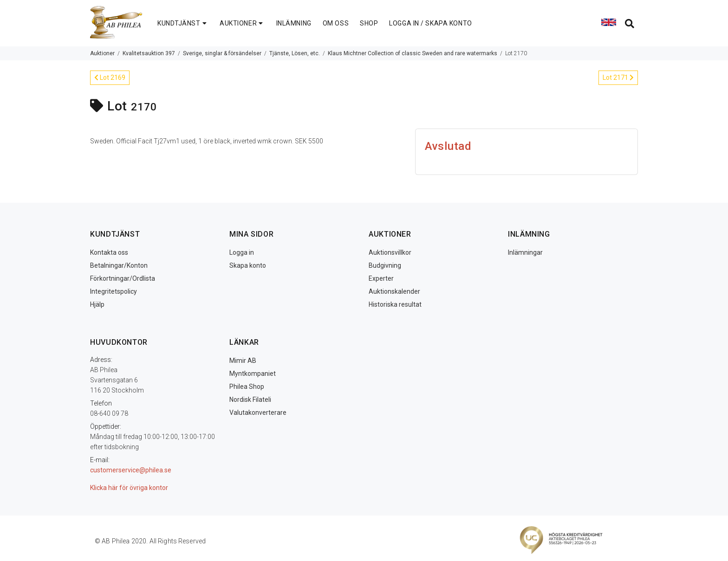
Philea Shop (247, 387)
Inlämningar (525, 252)
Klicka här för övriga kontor (129, 488)
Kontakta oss (109, 252)
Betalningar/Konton (119, 265)
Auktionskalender (394, 291)
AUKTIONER (242, 23)
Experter (381, 278)
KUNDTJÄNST (183, 23)
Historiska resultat (395, 304)
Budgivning (385, 265)
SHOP (369, 23)
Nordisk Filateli (250, 400)
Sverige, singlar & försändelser (222, 53)
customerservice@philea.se (131, 470)
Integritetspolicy (114, 291)
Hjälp (97, 304)
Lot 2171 (618, 77)
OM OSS (336, 23)
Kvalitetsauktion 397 (149, 53)
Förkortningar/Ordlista (123, 278)
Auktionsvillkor (390, 252)
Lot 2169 (110, 77)
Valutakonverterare (258, 413)
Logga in (242, 252)
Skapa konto (248, 265)
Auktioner (102, 53)
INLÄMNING (294, 23)
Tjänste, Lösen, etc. (295, 53)
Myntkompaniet (253, 374)
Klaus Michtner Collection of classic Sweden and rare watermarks (413, 53)
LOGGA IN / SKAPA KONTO (430, 23)
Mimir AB (243, 361)
